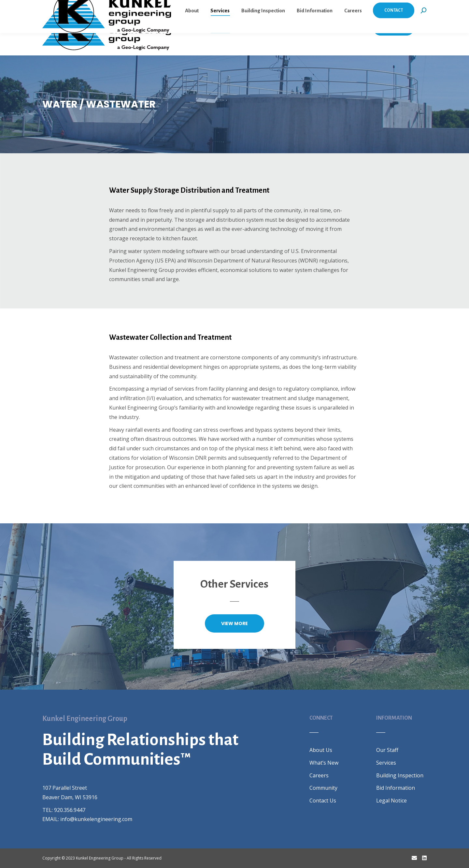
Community (323, 788)
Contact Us (323, 801)
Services (386, 763)
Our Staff (387, 750)
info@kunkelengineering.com (96, 819)
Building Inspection (400, 775)
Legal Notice (391, 801)
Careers (319, 775)
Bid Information (396, 788)
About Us (321, 750)
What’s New (324, 763)
